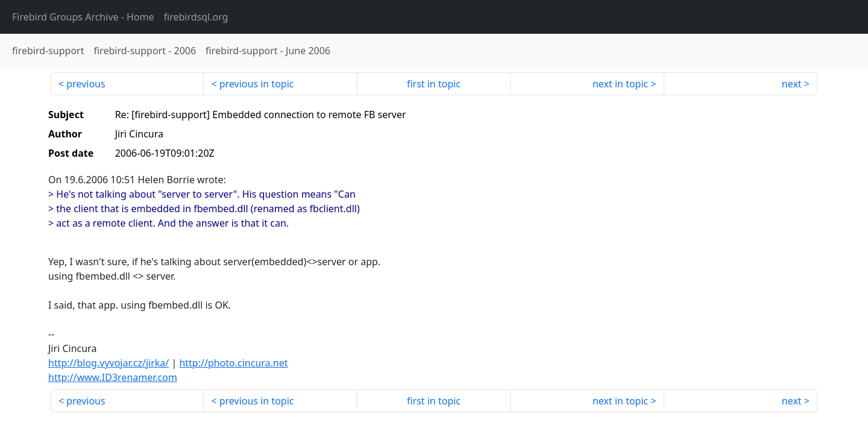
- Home (83, 17)
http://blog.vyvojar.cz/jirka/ (108, 363)
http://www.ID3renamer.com (113, 377)
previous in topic (257, 84)
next (792, 84)
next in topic (620, 84)
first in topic (434, 84)
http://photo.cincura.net (233, 363)
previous (86, 84)
